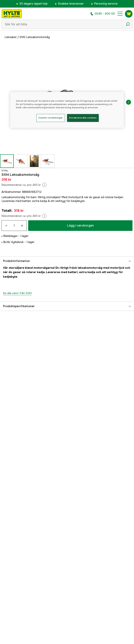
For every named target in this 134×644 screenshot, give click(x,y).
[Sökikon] (128, 24)
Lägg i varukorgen (80, 225)
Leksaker (11, 37)
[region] (67, 110)
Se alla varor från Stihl (17, 293)
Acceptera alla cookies (83, 118)
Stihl (5, 171)
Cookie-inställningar (51, 118)
